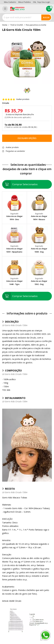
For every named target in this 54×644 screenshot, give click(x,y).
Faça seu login (44, 2)
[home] (17, 9)
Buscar (46, 17)
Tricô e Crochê (17, 25)
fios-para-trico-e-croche (36, 25)
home (5, 25)
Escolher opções (27, 138)
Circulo (6, 103)
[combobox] (27, 17)
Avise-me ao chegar (14, 216)
